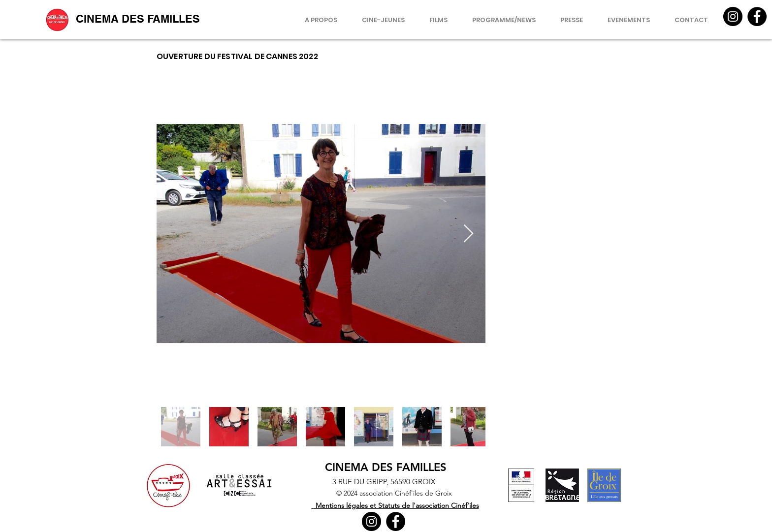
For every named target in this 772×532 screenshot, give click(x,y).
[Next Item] (468, 234)
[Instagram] (733, 16)
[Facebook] (757, 16)
